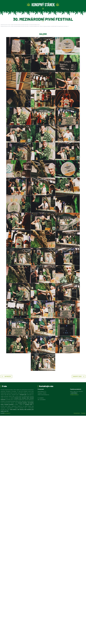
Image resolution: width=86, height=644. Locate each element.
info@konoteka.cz (74, 395)
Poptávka (83, 413)
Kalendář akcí (77, 413)
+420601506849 (74, 393)
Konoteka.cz (7, 413)
